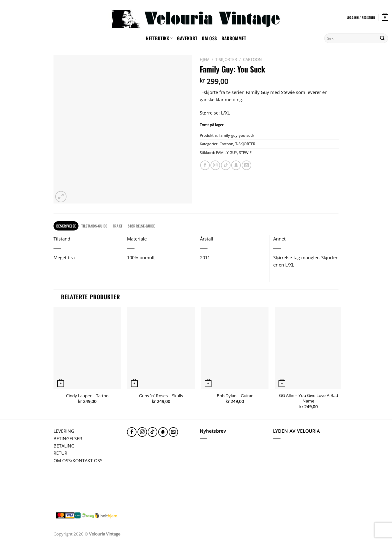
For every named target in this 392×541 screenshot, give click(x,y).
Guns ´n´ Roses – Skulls (161, 396)
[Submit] (382, 38)
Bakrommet (234, 38)
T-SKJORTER (226, 59)
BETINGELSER (68, 438)
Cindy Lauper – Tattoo (87, 396)
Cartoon (252, 59)
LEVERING (64, 431)
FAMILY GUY (226, 152)
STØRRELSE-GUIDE (141, 226)
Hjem (205, 59)
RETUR (60, 453)
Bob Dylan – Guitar (235, 396)
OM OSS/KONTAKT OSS (78, 460)
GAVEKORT (187, 38)
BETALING (64, 446)
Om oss (209, 38)
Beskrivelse (66, 226)
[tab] (66, 226)
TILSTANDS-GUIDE (94, 226)
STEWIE (245, 152)
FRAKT (117, 226)
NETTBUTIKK (159, 38)
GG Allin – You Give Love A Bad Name (308, 398)
